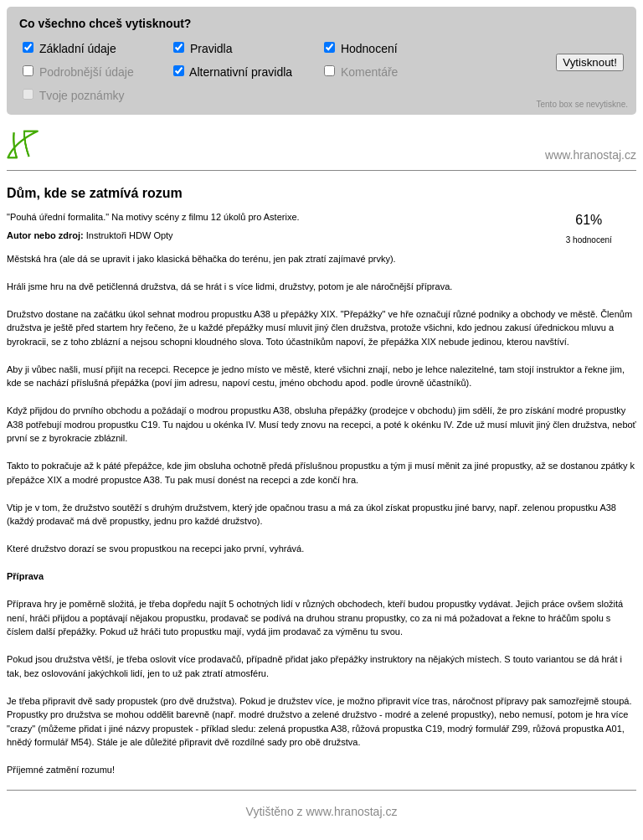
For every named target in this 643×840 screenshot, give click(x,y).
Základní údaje (69, 49)
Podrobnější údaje (78, 72)
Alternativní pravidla (233, 72)
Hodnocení (361, 49)
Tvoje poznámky (74, 95)
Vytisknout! (590, 62)
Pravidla (203, 49)
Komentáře (361, 72)
